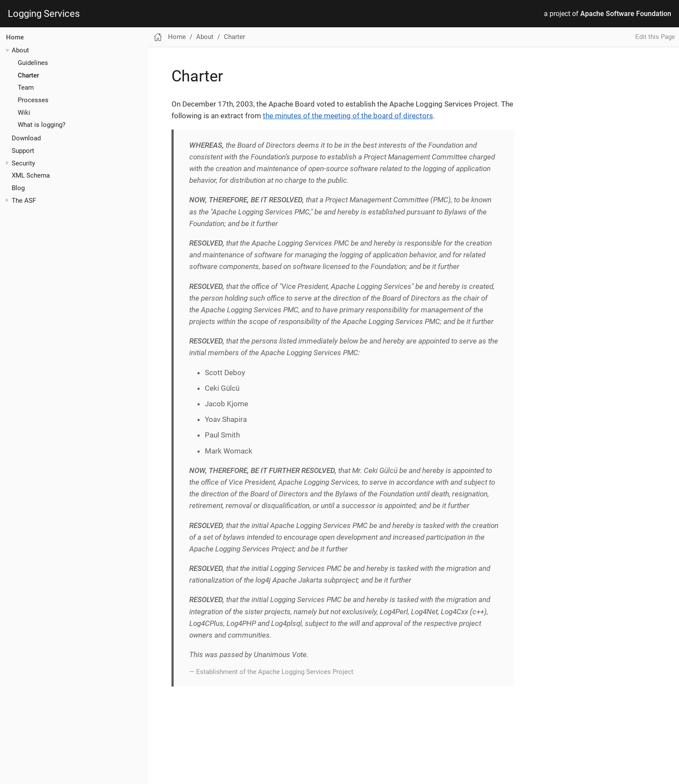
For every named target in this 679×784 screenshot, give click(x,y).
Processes (33, 100)
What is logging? (42, 125)
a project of (608, 14)
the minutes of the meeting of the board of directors (348, 116)
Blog (18, 188)
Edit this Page (655, 37)
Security (23, 163)
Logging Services (44, 14)
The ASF (24, 201)
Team (26, 87)
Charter (28, 75)
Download (26, 138)
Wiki (24, 113)
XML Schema (31, 175)
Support (23, 151)
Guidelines (33, 63)
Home (15, 37)
